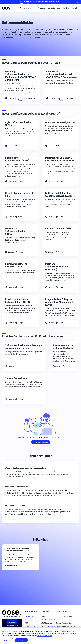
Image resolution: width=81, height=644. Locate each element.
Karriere (66, 8)
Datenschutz (29, 620)
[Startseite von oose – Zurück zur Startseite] (8, 8)
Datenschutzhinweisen (44, 636)
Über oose (41, 8)
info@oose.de (50, 626)
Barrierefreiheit (30, 626)
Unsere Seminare (54, 8)
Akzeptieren (21, 640)
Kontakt (75, 8)
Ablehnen (8, 640)
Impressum (29, 617)
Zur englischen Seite (41, 442)
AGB (27, 623)
